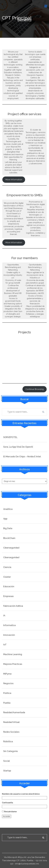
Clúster (7, 577)
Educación (9, 586)
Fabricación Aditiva (13, 606)
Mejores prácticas (13, 664)
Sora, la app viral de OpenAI (18, 447)
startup (7, 771)
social (7, 761)
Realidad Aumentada (14, 712)
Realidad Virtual (11, 722)
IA (4, 615)
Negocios (8, 683)
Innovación (9, 635)
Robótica (8, 741)
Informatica (9, 625)
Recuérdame (10, 812)
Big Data (8, 528)
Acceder (7, 816)
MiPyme (7, 674)
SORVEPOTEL (10, 437)
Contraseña (7, 803)
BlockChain (9, 538)
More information (14, 180)
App (5, 519)
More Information (14, 242)
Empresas (8, 596)
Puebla (7, 703)
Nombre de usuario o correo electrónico (21, 794)
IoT (5, 645)
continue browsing (35, 389)
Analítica (8, 509)
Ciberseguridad (11, 548)
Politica (7, 693)
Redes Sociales (11, 732)
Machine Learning (13, 654)
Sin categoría (10, 751)
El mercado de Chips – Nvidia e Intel (22, 457)
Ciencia (7, 567)
